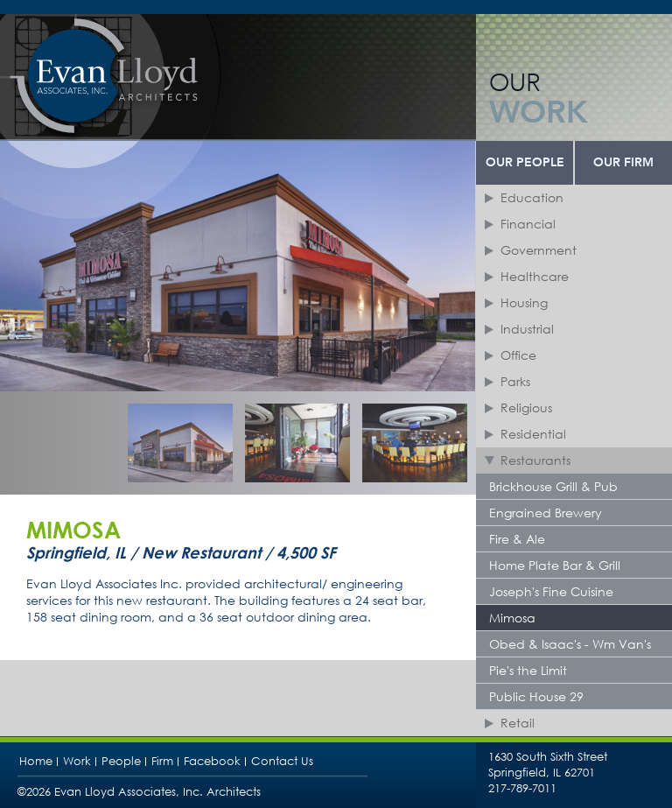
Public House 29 (536, 696)
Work (77, 761)
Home (36, 761)
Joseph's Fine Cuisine (551, 591)
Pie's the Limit (528, 670)
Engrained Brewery (546, 513)
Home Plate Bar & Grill (555, 565)
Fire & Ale (517, 539)
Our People (525, 163)
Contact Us (282, 761)
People (121, 761)
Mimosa (512, 618)
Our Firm (623, 163)
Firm (162, 761)
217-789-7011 (522, 788)
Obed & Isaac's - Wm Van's (570, 644)
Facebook (212, 761)
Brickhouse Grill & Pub (553, 486)
